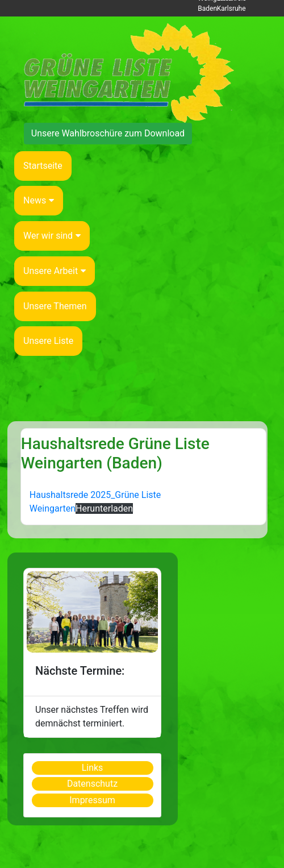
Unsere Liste (48, 341)
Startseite (43, 166)
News (39, 200)
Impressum (92, 800)
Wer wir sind (52, 236)
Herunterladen (104, 508)
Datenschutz (92, 784)
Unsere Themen (55, 306)
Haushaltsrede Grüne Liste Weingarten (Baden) (115, 453)
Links (93, 768)
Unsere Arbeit (55, 271)
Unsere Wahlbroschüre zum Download (108, 133)
